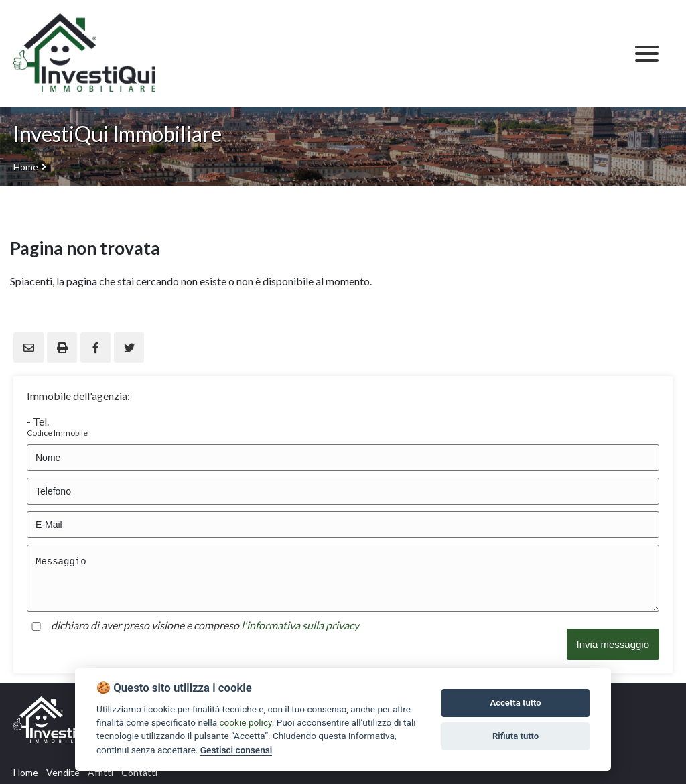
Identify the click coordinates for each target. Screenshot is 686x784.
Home (26, 167)
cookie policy (245, 722)
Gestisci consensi (236, 750)
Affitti (100, 772)
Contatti (139, 772)
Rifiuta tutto (516, 736)
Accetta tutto (515, 703)
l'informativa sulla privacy (300, 625)
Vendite (63, 772)
